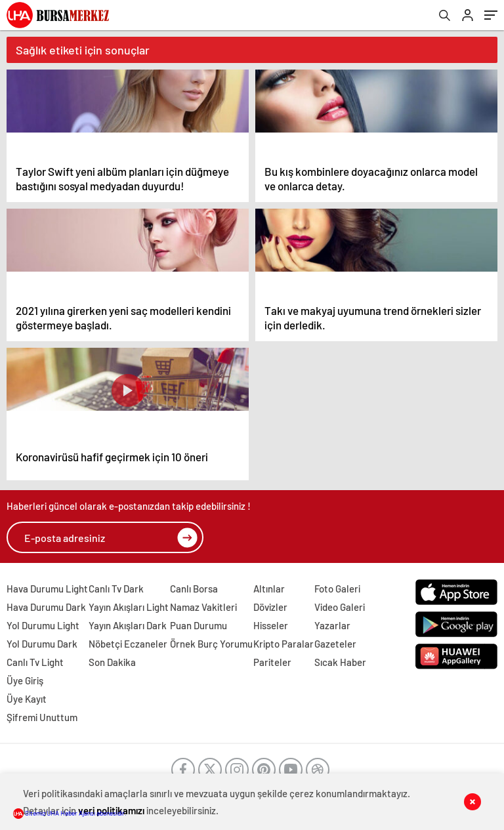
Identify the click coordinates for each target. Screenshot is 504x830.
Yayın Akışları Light (129, 607)
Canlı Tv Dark (116, 589)
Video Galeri (340, 607)
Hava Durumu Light (47, 589)
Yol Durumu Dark (42, 644)
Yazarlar (332, 625)
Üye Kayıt (27, 699)
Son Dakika (112, 662)
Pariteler (272, 662)
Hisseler (271, 625)
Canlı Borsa (194, 589)
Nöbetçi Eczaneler (128, 644)
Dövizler (270, 607)
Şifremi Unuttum (42, 717)
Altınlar (269, 589)
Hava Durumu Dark (46, 607)
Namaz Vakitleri (203, 607)
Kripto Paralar (283, 644)
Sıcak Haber (340, 662)
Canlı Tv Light (35, 662)
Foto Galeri (337, 589)
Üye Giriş (25, 680)
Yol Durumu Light (43, 625)
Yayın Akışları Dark (128, 625)
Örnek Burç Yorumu (211, 644)
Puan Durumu (199, 625)
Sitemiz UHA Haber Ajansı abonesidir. (70, 813)
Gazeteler (335, 644)
